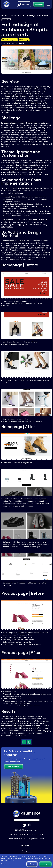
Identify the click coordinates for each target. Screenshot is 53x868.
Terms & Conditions (19, 834)
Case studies (15, 16)
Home (4, 16)
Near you (26, 851)
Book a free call (14, 767)
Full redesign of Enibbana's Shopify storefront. (37, 16)
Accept (45, 864)
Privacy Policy (37, 834)
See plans (39, 4)
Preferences (5, 864)
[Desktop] (24, 742)
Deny (32, 864)
